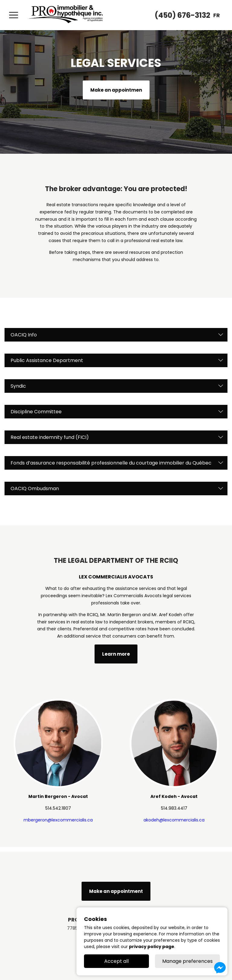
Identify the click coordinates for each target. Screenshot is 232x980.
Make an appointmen (116, 90)
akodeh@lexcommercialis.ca (174, 820)
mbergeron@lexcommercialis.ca (58, 820)
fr (217, 15)
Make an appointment (116, 891)
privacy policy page (152, 947)
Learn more (116, 654)
